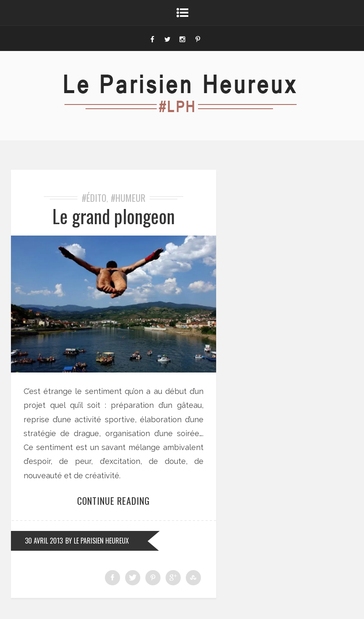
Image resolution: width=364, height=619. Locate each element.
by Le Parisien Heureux (97, 541)
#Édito (94, 198)
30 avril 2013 (44, 541)
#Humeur (128, 198)
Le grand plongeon (114, 216)
